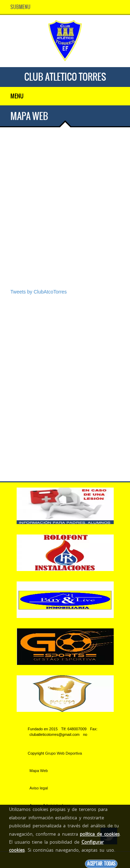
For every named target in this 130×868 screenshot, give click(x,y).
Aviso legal (39, 788)
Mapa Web (39, 771)
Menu (17, 96)
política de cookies (99, 834)
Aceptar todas (101, 864)
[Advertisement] (65, 218)
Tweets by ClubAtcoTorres (39, 292)
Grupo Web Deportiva (63, 753)
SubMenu (20, 7)
